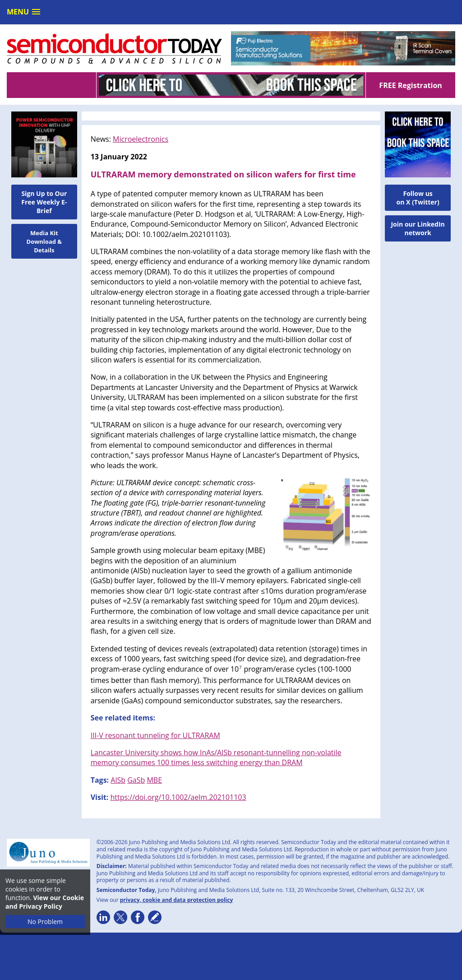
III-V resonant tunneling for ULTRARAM (155, 735)
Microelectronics (141, 139)
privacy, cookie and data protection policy (177, 900)
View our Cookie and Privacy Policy (45, 902)
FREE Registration (410, 85)
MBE (154, 780)
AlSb (118, 780)
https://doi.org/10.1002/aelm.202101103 (178, 797)
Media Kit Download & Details (44, 242)
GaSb (136, 780)
